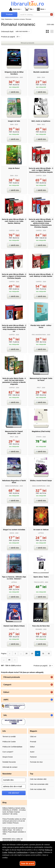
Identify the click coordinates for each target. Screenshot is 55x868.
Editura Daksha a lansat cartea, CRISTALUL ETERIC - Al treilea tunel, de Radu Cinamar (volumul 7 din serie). (14, 811)
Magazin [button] (34, 731)
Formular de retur (36, 762)
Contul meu (15, 9)
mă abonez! (14, 793)
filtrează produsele (27, 43)
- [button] (52, 700)
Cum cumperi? (8, 752)
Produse (9, 14)
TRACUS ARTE (39, 582)
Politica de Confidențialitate (12, 747)
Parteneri (33, 757)
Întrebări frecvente (9, 762)
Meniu (41, 9)
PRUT (39, 388)
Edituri (32, 747)
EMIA (39, 77)
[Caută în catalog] (52, 14)
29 (32, 653)
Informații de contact (10, 767)
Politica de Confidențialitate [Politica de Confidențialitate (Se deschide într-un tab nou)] (18, 852)
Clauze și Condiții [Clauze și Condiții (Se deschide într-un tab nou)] (36, 852)
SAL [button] (5, 715)
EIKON (12, 533)
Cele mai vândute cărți (38, 779)
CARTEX (39, 176)
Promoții (33, 742)
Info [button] (4, 731)
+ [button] (52, 677)
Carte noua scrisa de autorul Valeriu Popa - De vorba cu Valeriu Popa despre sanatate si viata (14, 831)
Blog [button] (5, 802)
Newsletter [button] (7, 774)
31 (43, 653)
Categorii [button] (7, 685)
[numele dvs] (14, 780)
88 (9, 660)
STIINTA (39, 437)
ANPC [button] (6, 700)
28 (27, 653)
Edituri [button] (6, 692)
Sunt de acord (27, 863)
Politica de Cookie (9, 742)
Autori (32, 752)
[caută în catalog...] (34, 15)
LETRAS (41, 533)
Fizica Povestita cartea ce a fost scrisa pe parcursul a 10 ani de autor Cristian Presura (14, 821)
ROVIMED (39, 629)
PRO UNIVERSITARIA (39, 335)
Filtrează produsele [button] (12, 677)
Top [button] (32, 774)
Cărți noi (33, 736)
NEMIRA (12, 629)
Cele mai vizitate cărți (38, 789)
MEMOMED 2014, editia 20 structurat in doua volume (13, 840)
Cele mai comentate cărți (39, 784)
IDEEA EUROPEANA (12, 77)
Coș (28, 9)
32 (49, 653)
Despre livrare (8, 757)
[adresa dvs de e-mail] (14, 786)
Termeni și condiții (9, 736)
